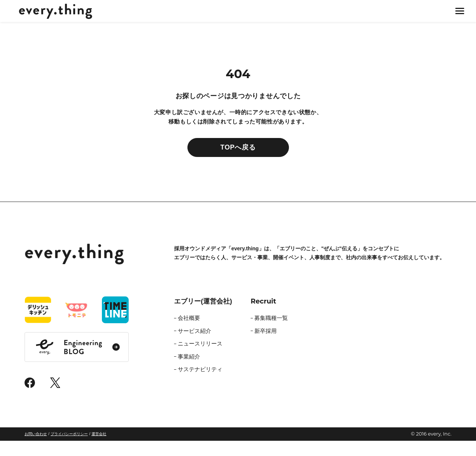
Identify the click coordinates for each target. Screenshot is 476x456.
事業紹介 (189, 372)
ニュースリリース (200, 359)
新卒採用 (266, 346)
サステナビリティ (200, 385)
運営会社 (99, 449)
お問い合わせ (36, 449)
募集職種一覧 (271, 333)
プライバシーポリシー (69, 449)
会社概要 (189, 333)
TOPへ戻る (238, 163)
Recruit (263, 317)
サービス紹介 (194, 346)
